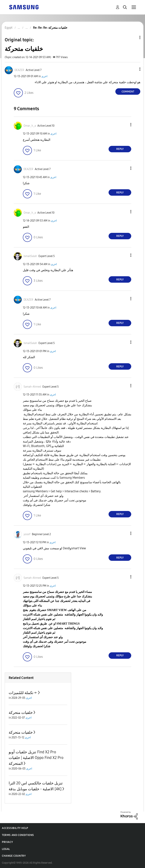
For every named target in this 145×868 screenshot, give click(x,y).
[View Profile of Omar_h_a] (30, 126)
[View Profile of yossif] (27, 534)
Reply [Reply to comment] (120, 149)
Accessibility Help (15, 828)
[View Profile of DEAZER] (19, 70)
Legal (6, 849)
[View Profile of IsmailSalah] (30, 256)
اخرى (44, 76)
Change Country (14, 856)
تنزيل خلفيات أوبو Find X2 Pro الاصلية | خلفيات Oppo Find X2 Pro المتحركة (36, 758)
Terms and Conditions (18, 835)
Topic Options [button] (133, 37)
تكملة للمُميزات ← (23, 693)
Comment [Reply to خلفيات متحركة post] (128, 92)
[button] (134, 69)
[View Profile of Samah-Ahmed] (32, 387)
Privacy (7, 842)
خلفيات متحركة (21, 713)
